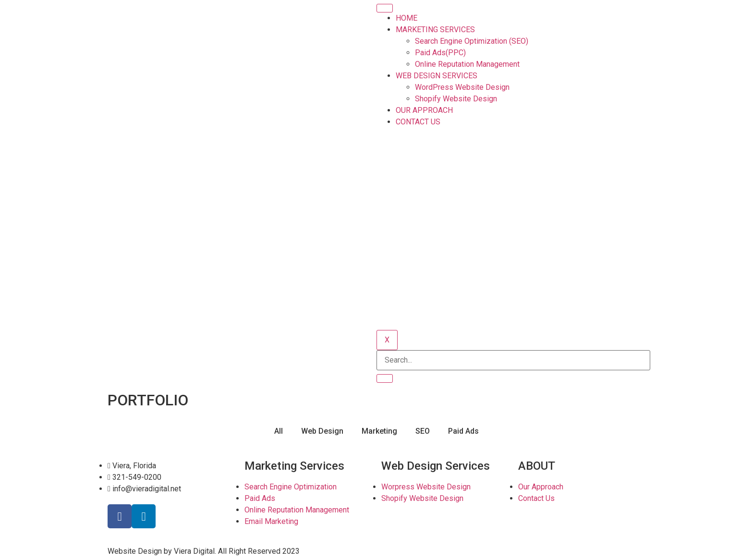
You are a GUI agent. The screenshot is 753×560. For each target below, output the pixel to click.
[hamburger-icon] (385, 8)
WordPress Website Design (462, 87)
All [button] (279, 431)
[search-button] (385, 378)
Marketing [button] (379, 431)
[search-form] (513, 360)
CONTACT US (418, 122)
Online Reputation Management (467, 64)
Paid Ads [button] (463, 431)
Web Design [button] (322, 431)
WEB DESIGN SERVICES (437, 76)
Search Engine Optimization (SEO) (472, 41)
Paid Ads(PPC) (440, 53)
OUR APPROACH (424, 110)
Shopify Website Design (456, 99)
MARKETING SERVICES (435, 30)
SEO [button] (423, 431)
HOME (407, 18)
